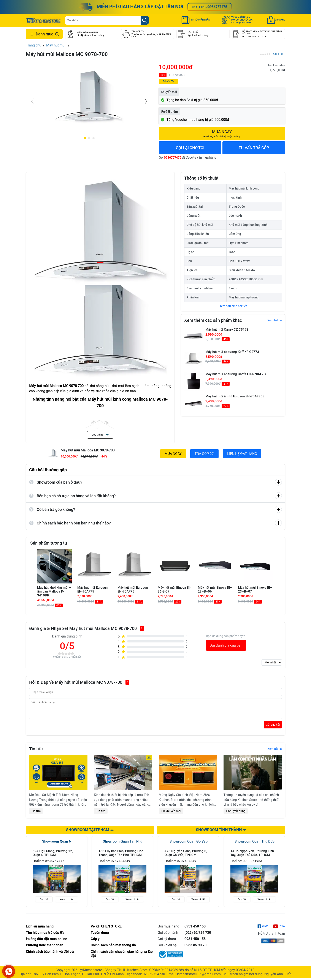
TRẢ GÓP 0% (204, 454)
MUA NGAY (173, 454)
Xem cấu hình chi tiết (233, 306)
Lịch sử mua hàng (40, 930)
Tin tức (36, 814)
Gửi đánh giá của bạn (226, 645)
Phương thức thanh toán (45, 948)
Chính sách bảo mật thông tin (113, 948)
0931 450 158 (195, 930)
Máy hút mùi (56, 45)
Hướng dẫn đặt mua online (47, 942)
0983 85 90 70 (195, 948)
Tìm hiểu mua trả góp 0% (45, 936)
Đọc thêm (100, 435)
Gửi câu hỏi (273, 728)
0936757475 (217, 7)
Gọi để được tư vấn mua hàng (187, 158)
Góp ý (95, 942)
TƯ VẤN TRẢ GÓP (254, 148)
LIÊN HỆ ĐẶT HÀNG (242, 454)
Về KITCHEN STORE (106, 930)
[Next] (145, 101)
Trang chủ (34, 45)
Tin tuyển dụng (236, 814)
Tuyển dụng (100, 936)
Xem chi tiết (67, 903)
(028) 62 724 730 (198, 936)
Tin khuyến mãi (171, 814)
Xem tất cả (275, 320)
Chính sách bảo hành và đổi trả (50, 955)
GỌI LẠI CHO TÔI (190, 148)
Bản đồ (44, 903)
